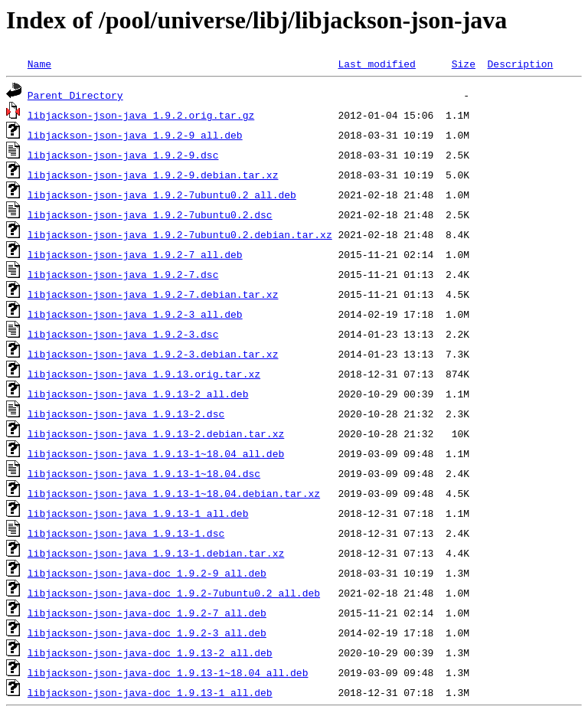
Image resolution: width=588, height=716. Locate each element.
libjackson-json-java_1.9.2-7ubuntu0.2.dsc (150, 214)
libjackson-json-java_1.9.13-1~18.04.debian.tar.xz (174, 493)
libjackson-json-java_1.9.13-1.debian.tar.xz (156, 553)
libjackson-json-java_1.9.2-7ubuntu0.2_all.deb (162, 195)
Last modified (376, 64)
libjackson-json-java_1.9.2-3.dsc (123, 334)
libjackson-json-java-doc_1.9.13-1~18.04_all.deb (168, 672)
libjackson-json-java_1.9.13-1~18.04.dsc (144, 473)
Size (464, 64)
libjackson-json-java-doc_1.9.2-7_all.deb (147, 613)
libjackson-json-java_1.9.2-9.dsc (123, 155)
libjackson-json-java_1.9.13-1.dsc (126, 533)
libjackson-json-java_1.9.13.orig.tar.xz (144, 374)
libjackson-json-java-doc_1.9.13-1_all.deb (150, 692)
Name (39, 64)
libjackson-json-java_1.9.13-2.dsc (126, 414)
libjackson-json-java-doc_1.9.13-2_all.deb (150, 652)
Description (520, 64)
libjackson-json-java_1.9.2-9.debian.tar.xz (153, 175)
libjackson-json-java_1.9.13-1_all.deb (138, 513)
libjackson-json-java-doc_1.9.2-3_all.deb (147, 633)
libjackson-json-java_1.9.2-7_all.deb (135, 254)
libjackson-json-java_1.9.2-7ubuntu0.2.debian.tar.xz (180, 234)
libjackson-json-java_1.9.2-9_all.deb (135, 135)
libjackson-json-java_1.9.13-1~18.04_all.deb (156, 453)
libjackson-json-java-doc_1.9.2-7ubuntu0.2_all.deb (174, 593)
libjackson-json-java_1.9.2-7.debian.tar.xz (153, 294)
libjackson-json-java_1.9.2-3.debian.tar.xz (153, 354)
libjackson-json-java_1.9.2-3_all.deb (135, 314)
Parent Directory (75, 95)
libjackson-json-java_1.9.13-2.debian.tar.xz (156, 433)
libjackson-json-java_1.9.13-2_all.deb (138, 394)
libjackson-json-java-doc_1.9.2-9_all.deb (147, 573)
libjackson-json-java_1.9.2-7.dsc (123, 274)
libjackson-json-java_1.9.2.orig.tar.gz (141, 115)
